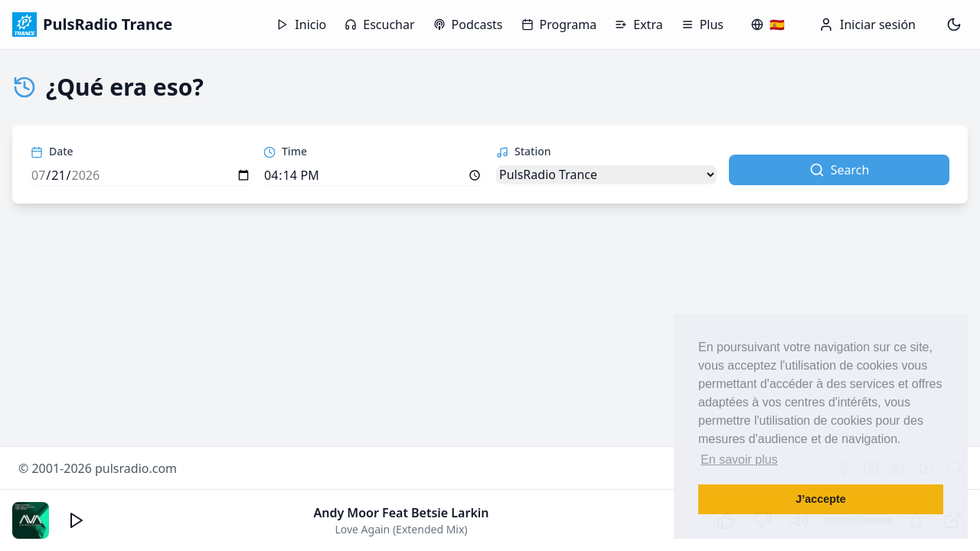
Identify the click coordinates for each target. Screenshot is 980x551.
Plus (702, 24)
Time (285, 151)
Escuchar (379, 24)
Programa (559, 24)
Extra (639, 24)
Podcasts (468, 24)
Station (524, 151)
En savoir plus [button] (739, 460)
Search (840, 170)
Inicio (301, 24)
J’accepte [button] (821, 499)
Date (52, 151)
